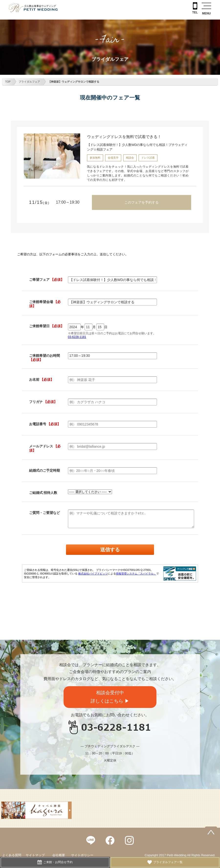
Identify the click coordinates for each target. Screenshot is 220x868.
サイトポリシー (82, 855)
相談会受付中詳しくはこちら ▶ (110, 697)
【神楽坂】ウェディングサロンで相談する (74, 82)
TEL (195, 8)
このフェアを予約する (142, 202)
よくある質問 (12, 855)
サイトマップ (35, 855)
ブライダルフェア (29, 82)
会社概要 (59, 855)
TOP (8, 82)
